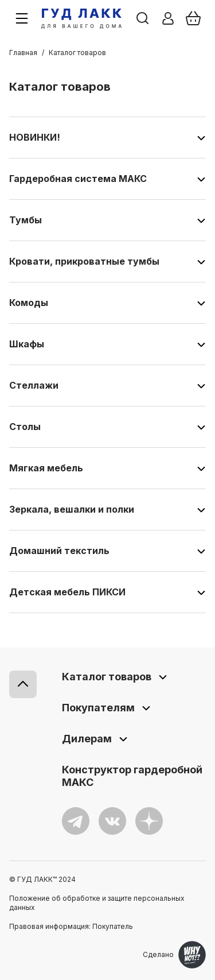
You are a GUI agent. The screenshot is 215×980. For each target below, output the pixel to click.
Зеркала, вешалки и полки (72, 509)
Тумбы (26, 220)
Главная (23, 53)
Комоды (29, 303)
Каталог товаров (107, 677)
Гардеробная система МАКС (78, 179)
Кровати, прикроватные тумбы (84, 261)
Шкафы (27, 344)
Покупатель (113, 926)
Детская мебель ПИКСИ (67, 592)
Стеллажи (34, 385)
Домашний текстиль (59, 551)
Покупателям (98, 708)
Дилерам (87, 739)
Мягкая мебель (46, 468)
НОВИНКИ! (35, 137)
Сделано (174, 955)
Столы (25, 427)
